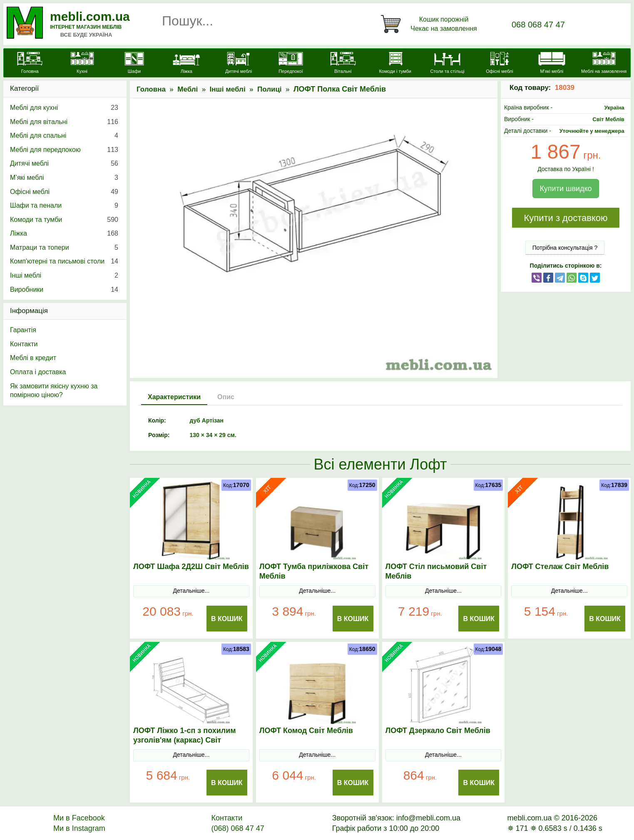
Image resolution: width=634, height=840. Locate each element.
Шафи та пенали (64, 206)
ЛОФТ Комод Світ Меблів (306, 731)
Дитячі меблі (64, 164)
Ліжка (64, 234)
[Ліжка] (186, 64)
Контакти (24, 344)
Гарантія (23, 330)
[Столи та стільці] (447, 64)
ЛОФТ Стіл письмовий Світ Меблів (436, 571)
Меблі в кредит (33, 358)
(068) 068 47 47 (238, 828)
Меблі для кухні (64, 108)
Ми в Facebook (79, 818)
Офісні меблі (64, 192)
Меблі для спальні (64, 136)
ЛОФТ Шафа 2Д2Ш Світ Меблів (191, 567)
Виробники (64, 290)
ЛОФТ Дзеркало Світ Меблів (438, 731)
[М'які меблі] (552, 64)
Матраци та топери (64, 248)
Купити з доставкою (566, 218)
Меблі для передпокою (64, 150)
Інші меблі (228, 89)
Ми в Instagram (79, 828)
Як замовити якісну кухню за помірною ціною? (54, 391)
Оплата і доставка (38, 372)
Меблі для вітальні (64, 122)
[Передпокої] (291, 64)
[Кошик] (430, 24)
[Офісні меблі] (499, 64)
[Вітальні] (343, 64)
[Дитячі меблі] (238, 64)
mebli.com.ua (90, 16)
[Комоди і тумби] (395, 64)
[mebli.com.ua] (30, 64)
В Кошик (227, 619)
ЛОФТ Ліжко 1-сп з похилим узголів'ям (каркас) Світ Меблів (185, 740)
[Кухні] (82, 64)
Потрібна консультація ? (565, 248)
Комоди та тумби (64, 220)
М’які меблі (64, 178)
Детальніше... (191, 591)
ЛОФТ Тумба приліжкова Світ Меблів (314, 571)
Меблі (188, 89)
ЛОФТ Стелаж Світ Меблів (560, 567)
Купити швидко (566, 189)
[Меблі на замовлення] (604, 64)
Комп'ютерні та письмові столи (64, 261)
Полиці (270, 89)
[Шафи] (134, 64)
